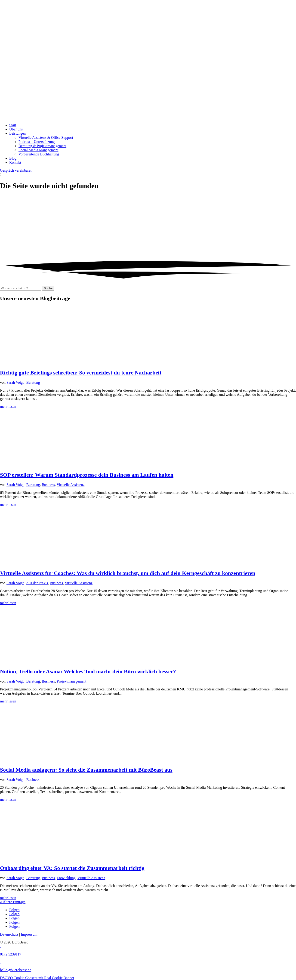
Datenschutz (9, 934)
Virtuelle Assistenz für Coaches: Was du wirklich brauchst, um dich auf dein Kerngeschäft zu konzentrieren (128, 573)
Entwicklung (66, 878)
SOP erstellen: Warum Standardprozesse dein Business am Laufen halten (87, 475)
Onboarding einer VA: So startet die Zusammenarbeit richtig (72, 868)
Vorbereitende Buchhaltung (39, 154)
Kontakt (15, 162)
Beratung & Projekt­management (42, 146)
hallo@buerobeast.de (16, 970)
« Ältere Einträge (13, 902)
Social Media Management (38, 150)
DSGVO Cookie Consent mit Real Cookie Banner (37, 978)
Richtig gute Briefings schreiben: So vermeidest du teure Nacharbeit (81, 373)
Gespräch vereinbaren (16, 170)
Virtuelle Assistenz (71, 485)
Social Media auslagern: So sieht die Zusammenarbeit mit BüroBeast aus (86, 770)
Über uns (16, 129)
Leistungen (17, 133)
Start (13, 125)
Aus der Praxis (37, 583)
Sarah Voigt (15, 382)
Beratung (33, 382)
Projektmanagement (71, 681)
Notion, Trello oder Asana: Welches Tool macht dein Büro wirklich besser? (88, 671)
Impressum (29, 934)
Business (48, 485)
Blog (13, 158)
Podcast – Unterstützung (37, 142)
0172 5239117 (11, 954)
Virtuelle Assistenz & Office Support (46, 138)
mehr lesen (8, 407)
